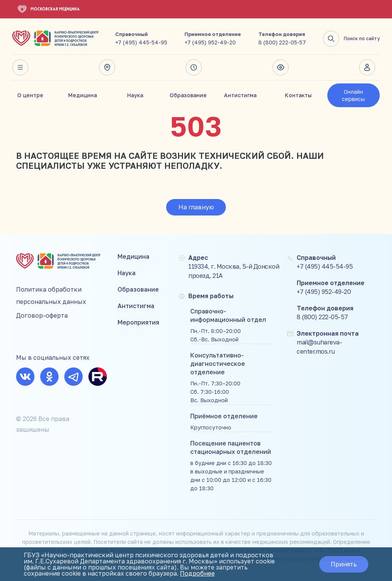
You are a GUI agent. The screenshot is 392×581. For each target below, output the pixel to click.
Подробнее (197, 573)
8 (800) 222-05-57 (282, 42)
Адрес (107, 67)
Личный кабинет (367, 67)
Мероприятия (138, 322)
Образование (188, 95)
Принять (344, 564)
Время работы (194, 67)
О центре (30, 95)
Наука (135, 95)
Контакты (298, 95)
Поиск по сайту (351, 39)
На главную (196, 207)
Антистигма (240, 95)
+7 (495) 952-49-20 (210, 42)
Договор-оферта (42, 315)
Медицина (82, 95)
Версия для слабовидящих (281, 67)
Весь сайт (20, 67)
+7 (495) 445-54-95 (141, 42)
